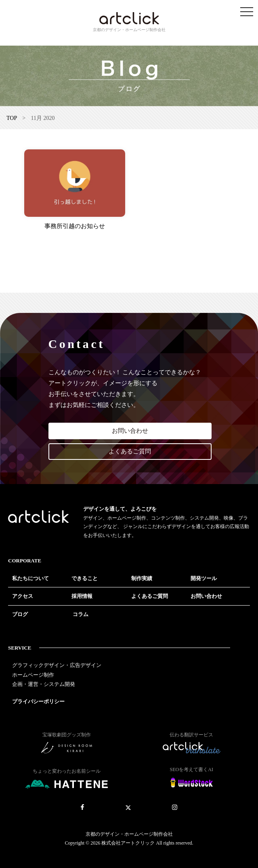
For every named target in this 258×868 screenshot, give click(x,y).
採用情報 (82, 596)
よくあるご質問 (130, 451)
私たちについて (30, 578)
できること (85, 578)
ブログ (20, 614)
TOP (12, 118)
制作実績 (142, 578)
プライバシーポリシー (38, 701)
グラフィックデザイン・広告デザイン (57, 665)
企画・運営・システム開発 (44, 684)
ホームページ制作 (33, 675)
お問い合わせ (130, 431)
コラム (81, 614)
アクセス (23, 596)
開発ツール (204, 578)
